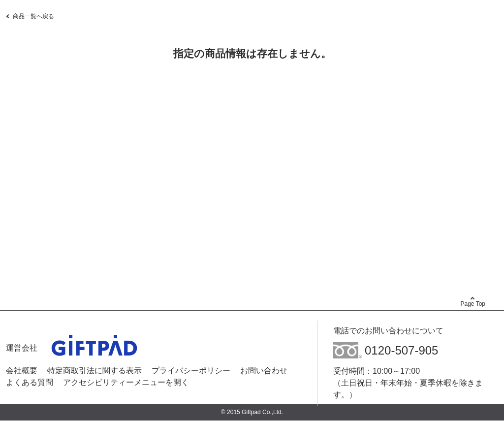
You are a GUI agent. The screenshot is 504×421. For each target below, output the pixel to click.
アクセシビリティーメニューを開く (126, 382)
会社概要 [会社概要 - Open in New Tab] (22, 371)
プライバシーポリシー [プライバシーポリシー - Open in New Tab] (191, 371)
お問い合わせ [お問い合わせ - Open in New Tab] (264, 371)
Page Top (473, 304)
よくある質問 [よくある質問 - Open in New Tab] (30, 382)
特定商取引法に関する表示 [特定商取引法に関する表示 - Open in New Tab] (94, 371)
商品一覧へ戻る (33, 16)
